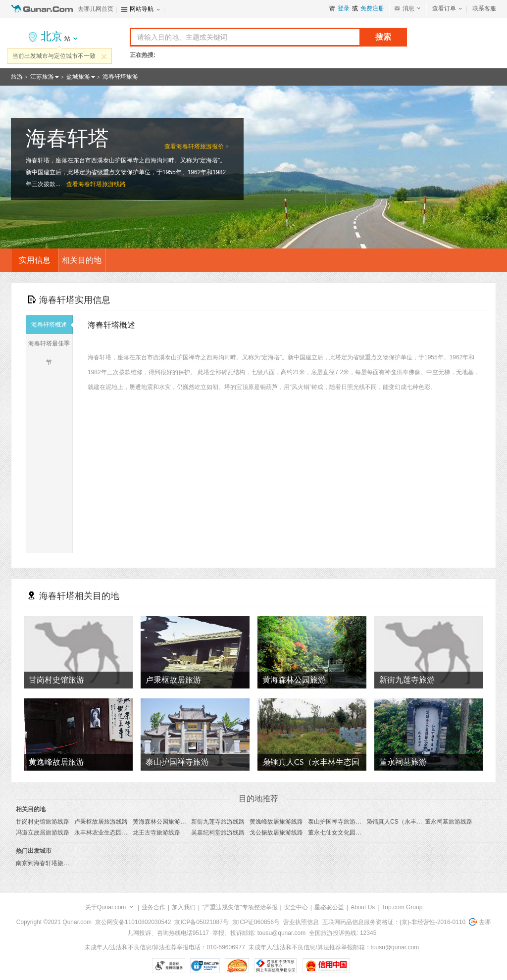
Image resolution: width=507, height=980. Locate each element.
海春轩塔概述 (52, 325)
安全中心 (296, 907)
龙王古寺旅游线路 (156, 833)
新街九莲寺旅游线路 (218, 822)
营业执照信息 (301, 922)
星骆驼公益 (329, 907)
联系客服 (484, 8)
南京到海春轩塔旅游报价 (49, 863)
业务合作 (153, 907)
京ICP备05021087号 (201, 922)
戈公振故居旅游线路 (276, 833)
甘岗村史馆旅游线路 (43, 822)
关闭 (104, 56)
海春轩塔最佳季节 (50, 353)
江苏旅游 (42, 77)
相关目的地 (82, 260)
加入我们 (184, 907)
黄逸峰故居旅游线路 (276, 822)
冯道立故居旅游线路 (43, 833)
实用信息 (35, 260)
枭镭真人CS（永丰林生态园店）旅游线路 (421, 822)
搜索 (383, 37)
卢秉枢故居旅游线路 (101, 822)
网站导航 (142, 9)
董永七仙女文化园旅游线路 (344, 833)
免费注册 (372, 8)
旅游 (17, 77)
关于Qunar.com (106, 907)
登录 (344, 8)
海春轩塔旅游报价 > (203, 147)
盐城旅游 (78, 77)
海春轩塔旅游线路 (102, 184)
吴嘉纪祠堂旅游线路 (218, 833)
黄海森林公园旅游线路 (162, 822)
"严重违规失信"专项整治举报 (240, 907)
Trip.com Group (402, 907)
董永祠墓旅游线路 (449, 822)
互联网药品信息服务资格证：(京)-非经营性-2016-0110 (394, 922)
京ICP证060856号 (256, 922)
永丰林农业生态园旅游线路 (110, 833)
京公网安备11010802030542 (133, 922)
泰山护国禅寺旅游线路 (338, 822)
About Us (363, 907)
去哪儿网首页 (96, 9)
